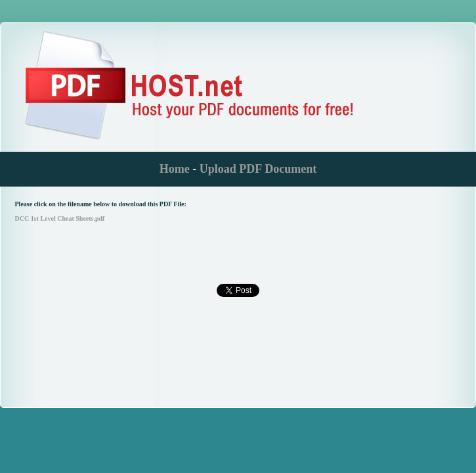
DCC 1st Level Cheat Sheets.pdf (60, 218)
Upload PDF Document (258, 169)
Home (175, 169)
